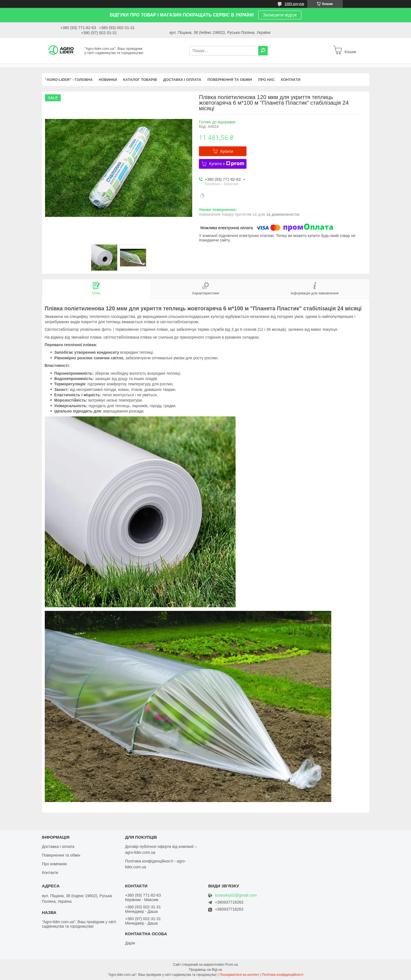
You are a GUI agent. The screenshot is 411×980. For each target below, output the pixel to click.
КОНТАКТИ (291, 80)
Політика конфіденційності (283, 975)
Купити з (227, 164)
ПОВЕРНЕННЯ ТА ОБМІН (230, 80)
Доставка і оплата (58, 847)
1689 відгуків (294, 4)
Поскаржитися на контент (239, 975)
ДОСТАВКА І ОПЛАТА (182, 80)
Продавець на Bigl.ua (205, 970)
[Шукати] (263, 51)
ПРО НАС (266, 80)
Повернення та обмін (61, 855)
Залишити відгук (280, 15)
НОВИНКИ (108, 80)
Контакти (50, 873)
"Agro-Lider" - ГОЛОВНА (69, 80)
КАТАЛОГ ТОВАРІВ (140, 80)
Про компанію (55, 864)
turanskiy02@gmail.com (236, 895)
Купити (227, 151)
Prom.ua (232, 965)
